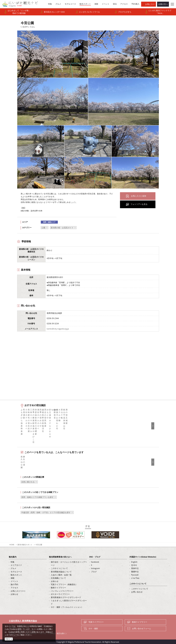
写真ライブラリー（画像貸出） (64, 584)
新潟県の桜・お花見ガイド (62, 228)
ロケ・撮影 (93, 628)
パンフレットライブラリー (62, 590)
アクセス (14, 587)
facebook (95, 561)
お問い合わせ (137, 591)
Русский (135, 574)
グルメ (13, 568)
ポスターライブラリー (60, 593)
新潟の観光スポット (25, 544)
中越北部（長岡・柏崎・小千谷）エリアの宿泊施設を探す (46, 512)
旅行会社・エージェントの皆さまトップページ (69, 563)
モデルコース (16, 571)
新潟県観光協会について (61, 571)
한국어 (134, 565)
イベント (14, 581)
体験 (13, 577)
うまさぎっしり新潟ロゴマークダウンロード (69, 602)
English (134, 561)
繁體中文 (135, 571)
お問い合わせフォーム (141, 628)
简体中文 (135, 568)
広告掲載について (58, 577)
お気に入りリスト (18, 590)
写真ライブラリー (96, 621)
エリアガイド (16, 565)
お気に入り (150, 4)
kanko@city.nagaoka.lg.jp (58, 329)
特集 (13, 561)
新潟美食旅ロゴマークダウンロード (66, 597)
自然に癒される (28, 481)
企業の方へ (163, 4)
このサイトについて (59, 568)
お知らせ (14, 593)
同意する (9, 639)
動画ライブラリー (58, 587)
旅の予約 (14, 584)
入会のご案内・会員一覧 (61, 574)
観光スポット (16, 574)
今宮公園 (39, 544)
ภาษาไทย (135, 577)
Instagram (95, 568)
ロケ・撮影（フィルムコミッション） (67, 606)
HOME (12, 544)
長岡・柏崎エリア (49, 222)
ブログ (94, 571)
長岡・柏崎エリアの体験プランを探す (37, 497)
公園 (43, 228)
